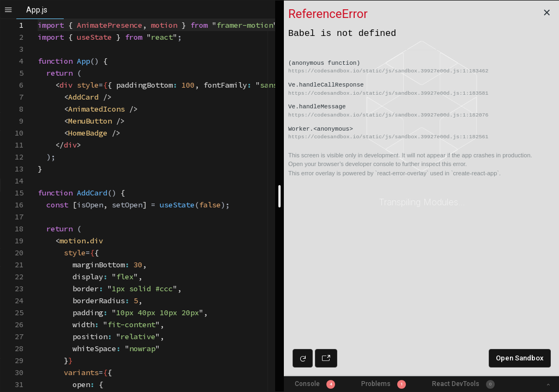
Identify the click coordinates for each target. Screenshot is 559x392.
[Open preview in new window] (326, 358)
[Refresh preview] (303, 358)
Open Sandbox (520, 358)
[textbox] (38, 19)
